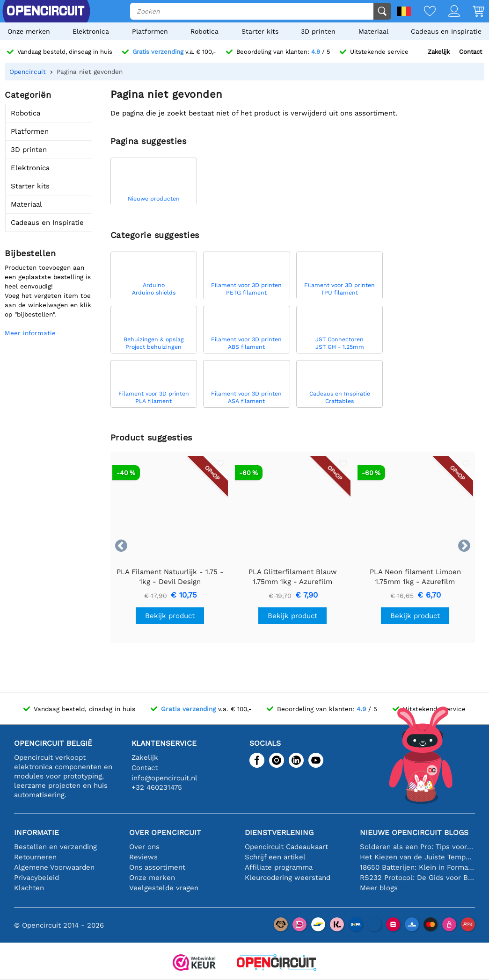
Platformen (150, 31)
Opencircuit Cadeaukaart (286, 847)
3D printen (318, 31)
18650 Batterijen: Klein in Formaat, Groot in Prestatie (417, 867)
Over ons (144, 847)
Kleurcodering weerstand (288, 878)
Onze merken (29, 31)
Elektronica (91, 31)
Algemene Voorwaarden (54, 867)
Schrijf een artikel (275, 857)
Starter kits (260, 31)
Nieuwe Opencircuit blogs (414, 832)
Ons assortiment (157, 867)
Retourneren (35, 857)
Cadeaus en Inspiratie (446, 31)
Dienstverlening (279, 832)
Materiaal (373, 31)
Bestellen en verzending (55, 847)
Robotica (204, 31)
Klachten (29, 888)
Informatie (36, 832)
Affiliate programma (279, 867)
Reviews (143, 857)
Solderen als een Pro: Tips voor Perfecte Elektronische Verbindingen (417, 847)
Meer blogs (379, 888)
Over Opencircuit (165, 832)
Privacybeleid (36, 878)
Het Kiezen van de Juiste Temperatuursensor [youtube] (417, 857)
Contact (471, 52)
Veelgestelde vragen (164, 888)
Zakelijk (439, 52)
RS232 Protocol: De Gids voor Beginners (417, 878)
